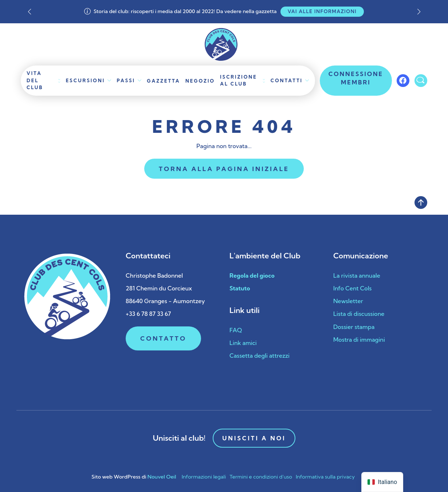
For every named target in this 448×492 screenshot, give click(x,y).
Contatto (163, 338)
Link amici (243, 343)
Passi (126, 80)
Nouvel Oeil (162, 477)
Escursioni (85, 80)
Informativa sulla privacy (325, 477)
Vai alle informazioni (322, 11)
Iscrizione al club (238, 80)
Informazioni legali (204, 477)
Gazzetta (163, 81)
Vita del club (35, 80)
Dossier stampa (354, 327)
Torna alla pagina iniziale (224, 169)
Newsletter (348, 301)
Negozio (200, 81)
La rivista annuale (357, 275)
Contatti (287, 80)
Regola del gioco (252, 275)
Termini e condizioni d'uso (261, 477)
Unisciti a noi (254, 438)
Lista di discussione (359, 314)
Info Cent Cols (352, 288)
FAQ (236, 330)
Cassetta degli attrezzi (260, 356)
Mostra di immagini (359, 340)
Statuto (240, 288)
